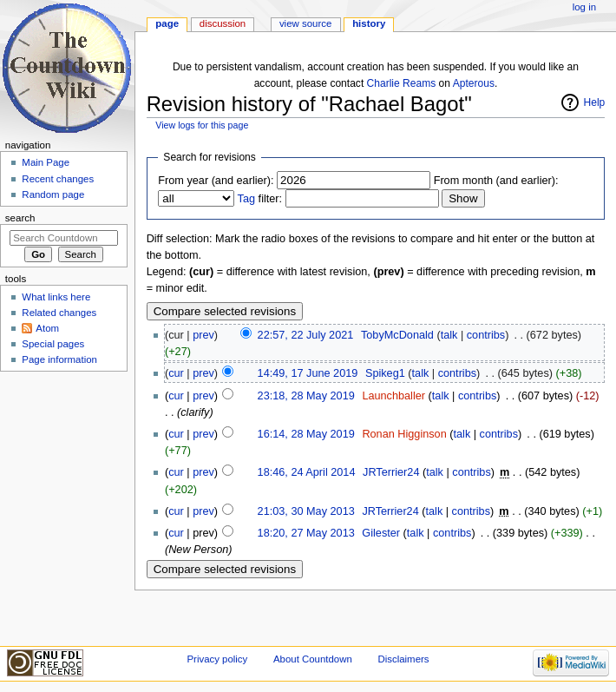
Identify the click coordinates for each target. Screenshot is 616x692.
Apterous (474, 83)
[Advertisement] (63, 507)
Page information (59, 359)
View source (305, 23)
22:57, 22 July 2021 (306, 335)
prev (203, 335)
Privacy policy (217, 659)
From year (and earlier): (216, 181)
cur (176, 373)
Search (20, 218)
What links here (56, 297)
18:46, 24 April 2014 (307, 472)
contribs (486, 335)
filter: (260, 199)
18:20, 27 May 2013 (306, 533)
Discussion (223, 23)
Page (167, 23)
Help (595, 102)
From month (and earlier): (496, 181)
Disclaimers (403, 659)
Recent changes (58, 179)
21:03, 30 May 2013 (306, 511)
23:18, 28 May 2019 (306, 396)
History (369, 23)
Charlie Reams (402, 83)
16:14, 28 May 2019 (306, 434)
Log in (584, 7)
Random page (53, 194)
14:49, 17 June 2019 (308, 373)
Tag (246, 199)
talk (449, 335)
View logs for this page (202, 125)
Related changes (59, 313)
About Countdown (313, 659)
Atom (47, 328)
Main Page (46, 162)
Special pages (53, 344)
